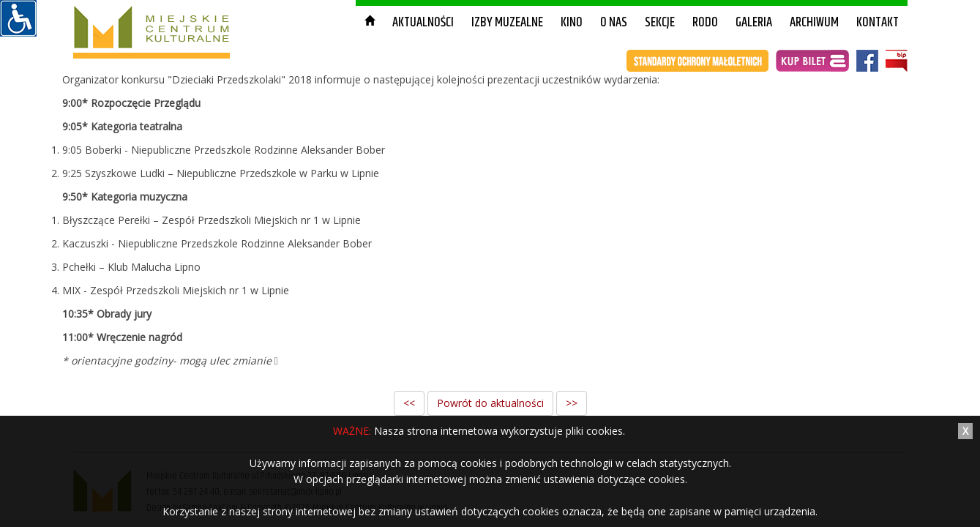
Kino (572, 23)
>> (572, 403)
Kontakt (878, 23)
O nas (614, 23)
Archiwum (814, 23)
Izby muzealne (507, 23)
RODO (705, 23)
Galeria (754, 23)
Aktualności (423, 23)
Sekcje (660, 23)
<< (409, 403)
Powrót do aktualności (490, 403)
